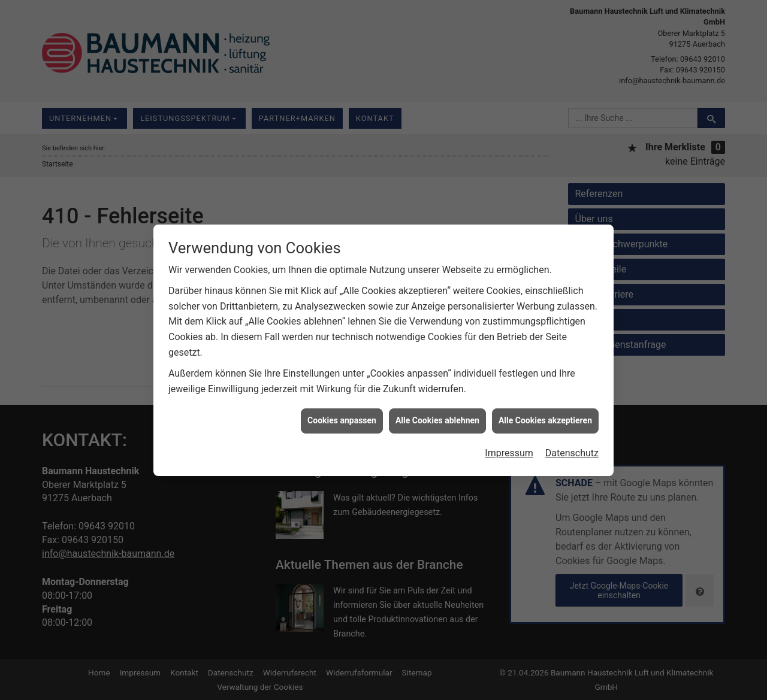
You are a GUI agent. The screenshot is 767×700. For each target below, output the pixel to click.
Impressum (509, 448)
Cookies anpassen (342, 416)
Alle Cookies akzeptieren (545, 416)
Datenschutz (572, 448)
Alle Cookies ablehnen (437, 416)
